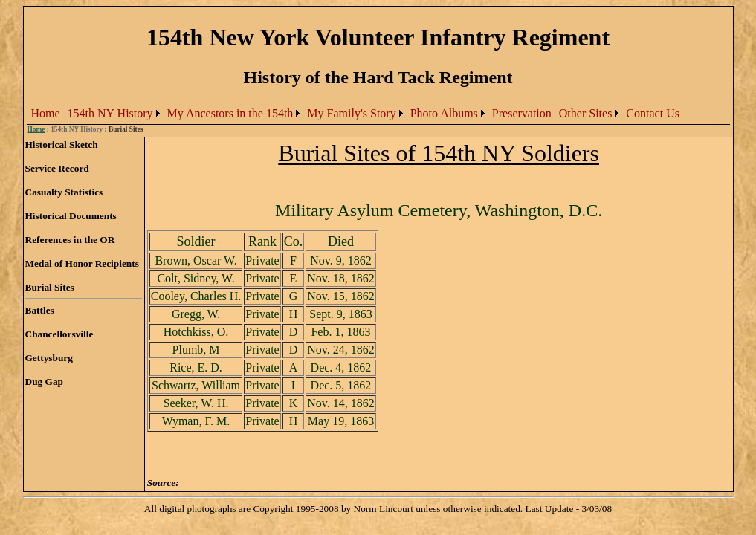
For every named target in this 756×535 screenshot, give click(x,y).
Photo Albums (444, 113)
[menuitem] (46, 114)
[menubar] (355, 114)
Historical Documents (71, 216)
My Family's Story (351, 113)
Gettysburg (49, 358)
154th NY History (110, 113)
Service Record (57, 168)
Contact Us (653, 113)
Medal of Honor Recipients (82, 263)
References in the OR (70, 240)
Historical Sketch (62, 145)
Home (46, 113)
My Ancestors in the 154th (230, 113)
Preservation (522, 113)
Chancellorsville (59, 334)
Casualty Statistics (64, 192)
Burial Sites (50, 287)
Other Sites (586, 113)
